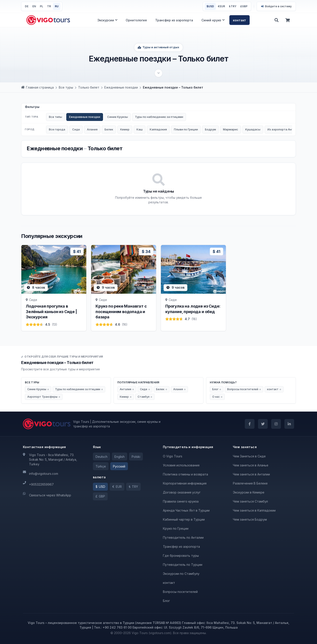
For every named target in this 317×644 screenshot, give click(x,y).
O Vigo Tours (173, 456)
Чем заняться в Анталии (251, 474)
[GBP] (100, 496)
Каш (140, 129)
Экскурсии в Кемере (249, 492)
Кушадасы (253, 129)
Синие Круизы (118, 117)
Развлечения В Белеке (250, 483)
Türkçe (101, 466)
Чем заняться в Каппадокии (254, 510)
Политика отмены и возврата (185, 474)
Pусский (119, 466)
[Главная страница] (37, 87)
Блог (166, 601)
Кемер (125, 129)
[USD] (100, 487)
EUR (221, 6)
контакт (240, 20)
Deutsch (101, 457)
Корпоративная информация (185, 483)
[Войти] (276, 6)
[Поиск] (276, 20)
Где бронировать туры (181, 556)
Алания (92, 129)
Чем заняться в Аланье (251, 465)
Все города (57, 129)
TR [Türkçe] (49, 6)
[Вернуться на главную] (48, 20)
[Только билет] (89, 87)
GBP (244, 6)
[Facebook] (250, 424)
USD (210, 6)
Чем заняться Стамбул (250, 501)
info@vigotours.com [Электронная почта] (44, 474)
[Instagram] (276, 424)
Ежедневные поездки (85, 117)
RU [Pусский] (57, 6)
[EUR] (117, 487)
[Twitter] (263, 424)
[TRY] (133, 487)
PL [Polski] (41, 6)
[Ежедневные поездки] (121, 87)
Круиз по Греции (176, 528)
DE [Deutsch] (27, 6)
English (120, 457)
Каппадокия (158, 129)
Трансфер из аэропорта (174, 20)
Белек (109, 129)
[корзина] (288, 20)
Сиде (76, 129)
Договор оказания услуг (182, 492)
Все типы (55, 117)
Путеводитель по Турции (183, 565)
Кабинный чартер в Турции (184, 519)
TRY (233, 6)
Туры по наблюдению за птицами (159, 117)
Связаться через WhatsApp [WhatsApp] (50, 495)
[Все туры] (66, 87)
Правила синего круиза (181, 501)
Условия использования (181, 465)
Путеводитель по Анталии (183, 537)
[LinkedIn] (289, 424)
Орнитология (136, 20)
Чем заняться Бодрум (250, 519)
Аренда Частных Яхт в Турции (186, 510)
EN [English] (34, 6)
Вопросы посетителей (180, 592)
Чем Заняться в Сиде (249, 456)
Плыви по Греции (186, 129)
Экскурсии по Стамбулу (181, 574)
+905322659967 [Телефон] (41, 484)
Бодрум (210, 129)
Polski (136, 457)
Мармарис (231, 129)
